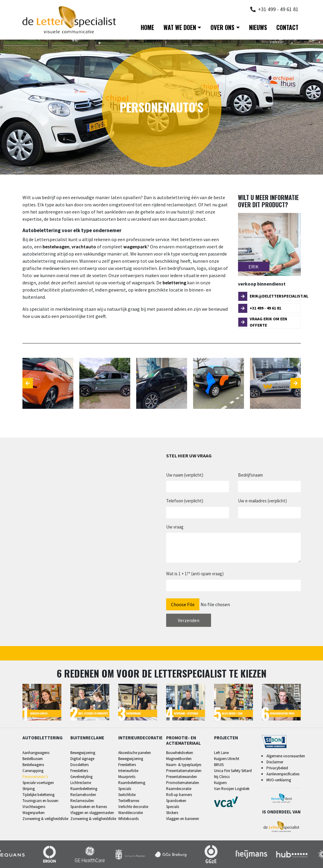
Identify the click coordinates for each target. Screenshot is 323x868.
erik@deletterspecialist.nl (270, 296)
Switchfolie (127, 795)
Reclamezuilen (82, 801)
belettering (174, 283)
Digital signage (82, 759)
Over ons (222, 27)
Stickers (172, 813)
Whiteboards (128, 819)
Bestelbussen (33, 759)
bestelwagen (56, 247)
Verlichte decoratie (133, 807)
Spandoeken (176, 801)
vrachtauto (84, 247)
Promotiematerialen (183, 783)
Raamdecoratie (179, 789)
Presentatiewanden (182, 777)
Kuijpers (220, 783)
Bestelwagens (33, 765)
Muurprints (127, 777)
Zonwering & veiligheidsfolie (45, 819)
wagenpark (135, 247)
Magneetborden (179, 759)
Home (147, 27)
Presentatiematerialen (184, 771)
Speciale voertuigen (38, 783)
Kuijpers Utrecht (227, 759)
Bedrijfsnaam (250, 475)
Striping (29, 789)
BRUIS (219, 765)
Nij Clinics (222, 777)
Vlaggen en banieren (183, 819)
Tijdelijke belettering (38, 795)
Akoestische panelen (135, 753)
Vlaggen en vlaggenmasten (92, 813)
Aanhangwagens (36, 753)
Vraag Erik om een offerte (263, 322)
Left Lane (221, 753)
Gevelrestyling (81, 777)
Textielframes (129, 801)
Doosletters (79, 765)
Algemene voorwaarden (286, 756)
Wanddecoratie (131, 813)
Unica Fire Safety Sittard (233, 771)
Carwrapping (33, 771)
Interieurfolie (128, 771)
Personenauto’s (35, 777)
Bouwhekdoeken (180, 753)
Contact (287, 27)
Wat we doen (180, 27)
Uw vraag (175, 527)
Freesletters (79, 771)
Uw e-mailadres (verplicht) (262, 501)
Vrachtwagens (34, 807)
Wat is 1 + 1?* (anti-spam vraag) (195, 574)
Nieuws (258, 27)
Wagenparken (34, 813)
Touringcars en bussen (40, 801)
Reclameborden (83, 795)
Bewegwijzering (83, 753)
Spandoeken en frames (89, 807)
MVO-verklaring (279, 780)
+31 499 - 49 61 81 (260, 308)
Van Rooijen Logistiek (232, 789)
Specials (125, 789)
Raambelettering (84, 789)
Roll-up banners (179, 795)
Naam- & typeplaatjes (184, 765)
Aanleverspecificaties (283, 774)
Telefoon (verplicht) (185, 501)
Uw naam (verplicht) (185, 475)
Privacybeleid (277, 768)
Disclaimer (275, 762)
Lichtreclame (81, 783)
